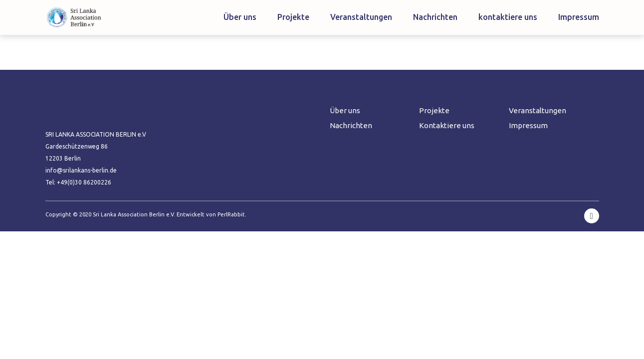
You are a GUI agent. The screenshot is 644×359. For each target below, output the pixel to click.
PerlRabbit (231, 214)
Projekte (293, 17)
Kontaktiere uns (447, 125)
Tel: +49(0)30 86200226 (78, 182)
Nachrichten (435, 17)
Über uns (240, 17)
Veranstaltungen (361, 17)
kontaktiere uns (508, 17)
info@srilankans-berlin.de (81, 170)
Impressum (579, 17)
